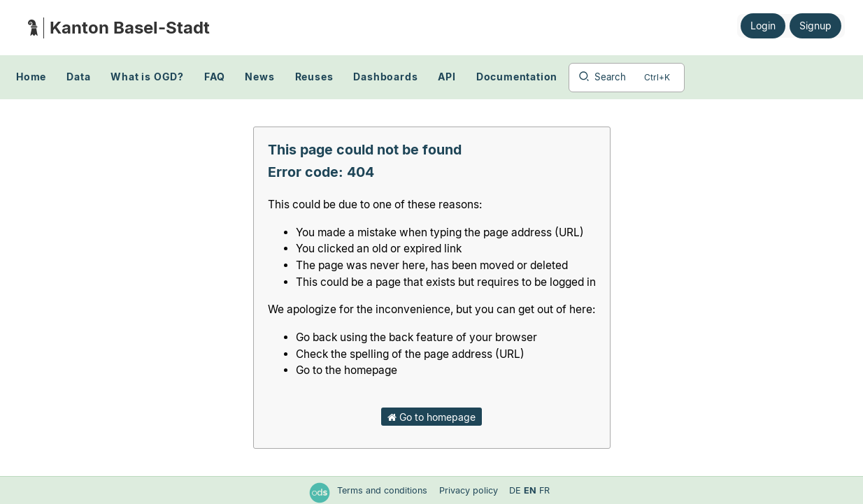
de (515, 490)
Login (763, 26)
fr (544, 490)
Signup (815, 26)
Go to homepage (431, 417)
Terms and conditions (384, 490)
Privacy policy (470, 490)
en (530, 490)
